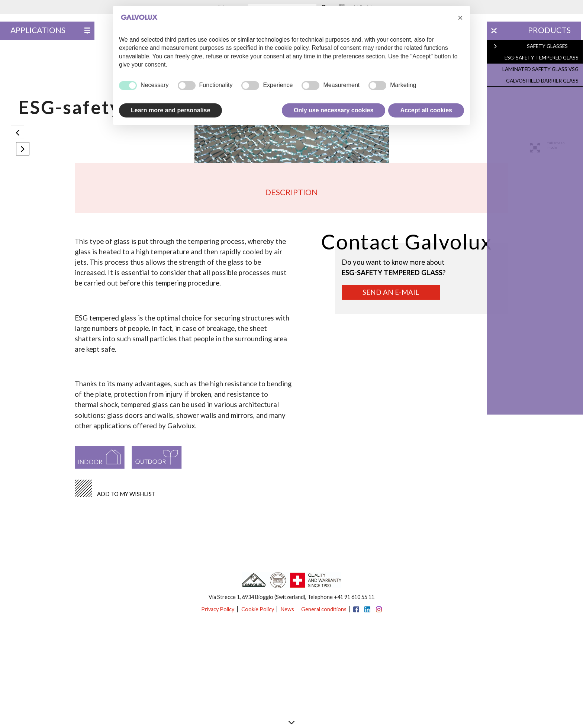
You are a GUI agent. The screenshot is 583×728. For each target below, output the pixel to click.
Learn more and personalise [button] (170, 110)
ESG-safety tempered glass (543, 57)
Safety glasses (549, 46)
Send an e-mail (391, 292)
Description (291, 192)
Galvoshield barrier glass (544, 79)
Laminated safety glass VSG (542, 68)
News (287, 609)
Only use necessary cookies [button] (334, 110)
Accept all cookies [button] (426, 110)
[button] (460, 18)
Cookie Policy (258, 609)
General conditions (324, 609)
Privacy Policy (218, 609)
